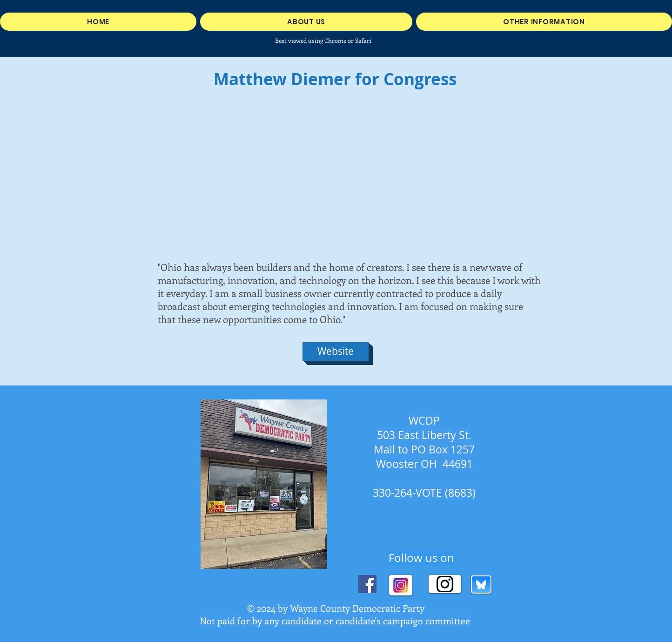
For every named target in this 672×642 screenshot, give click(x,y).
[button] (544, 22)
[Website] (336, 351)
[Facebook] (367, 584)
